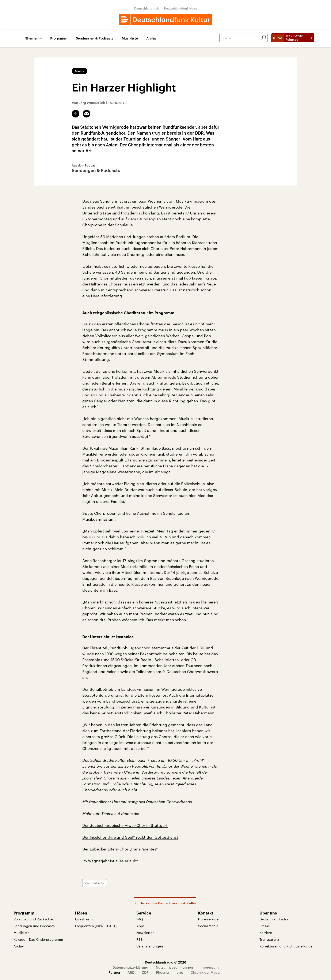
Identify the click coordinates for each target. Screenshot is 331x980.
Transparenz (269, 939)
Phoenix (163, 972)
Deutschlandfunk (147, 8)
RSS (140, 939)
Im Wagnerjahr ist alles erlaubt (110, 861)
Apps (140, 926)
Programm (59, 38)
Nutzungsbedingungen (174, 967)
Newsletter (145, 933)
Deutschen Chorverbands (169, 802)
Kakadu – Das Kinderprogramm (38, 939)
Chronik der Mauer (206, 972)
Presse (265, 926)
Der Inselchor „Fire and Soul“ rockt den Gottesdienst (130, 837)
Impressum (210, 967)
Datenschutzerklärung (130, 967)
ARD (131, 972)
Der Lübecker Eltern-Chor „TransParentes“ (120, 849)
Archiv (151, 38)
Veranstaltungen (150, 946)
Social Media (208, 926)
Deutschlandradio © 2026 (165, 962)
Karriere (266, 933)
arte (180, 972)
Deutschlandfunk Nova (180, 8)
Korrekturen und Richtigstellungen (287, 946)
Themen (32, 38)
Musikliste (130, 38)
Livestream (84, 919)
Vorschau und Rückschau (34, 919)
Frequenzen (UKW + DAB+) (96, 926)
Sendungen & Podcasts (95, 38)
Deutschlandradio (274, 919)
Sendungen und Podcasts (34, 926)
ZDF (145, 972)
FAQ (140, 919)
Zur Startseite (95, 883)
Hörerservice (208, 919)
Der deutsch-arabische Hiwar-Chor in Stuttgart (125, 825)
